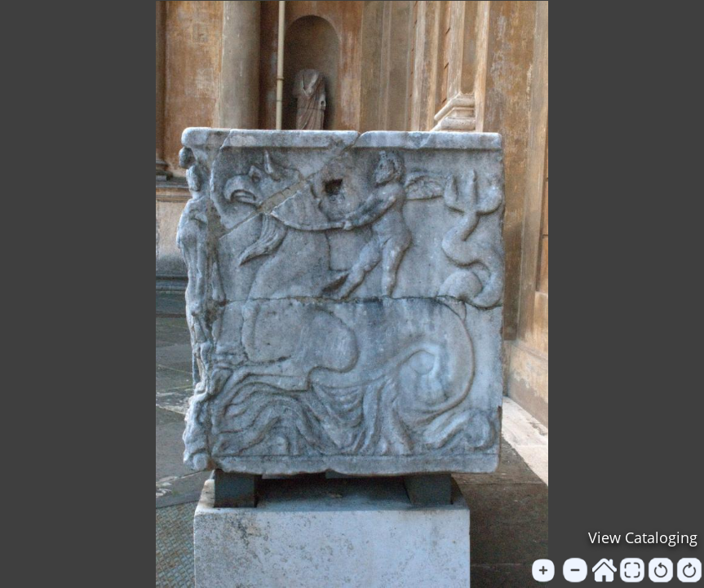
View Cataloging (643, 537)
